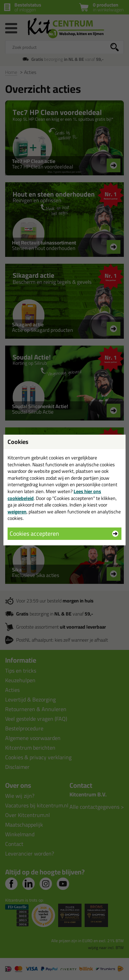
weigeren (17, 512)
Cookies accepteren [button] (34, 533)
